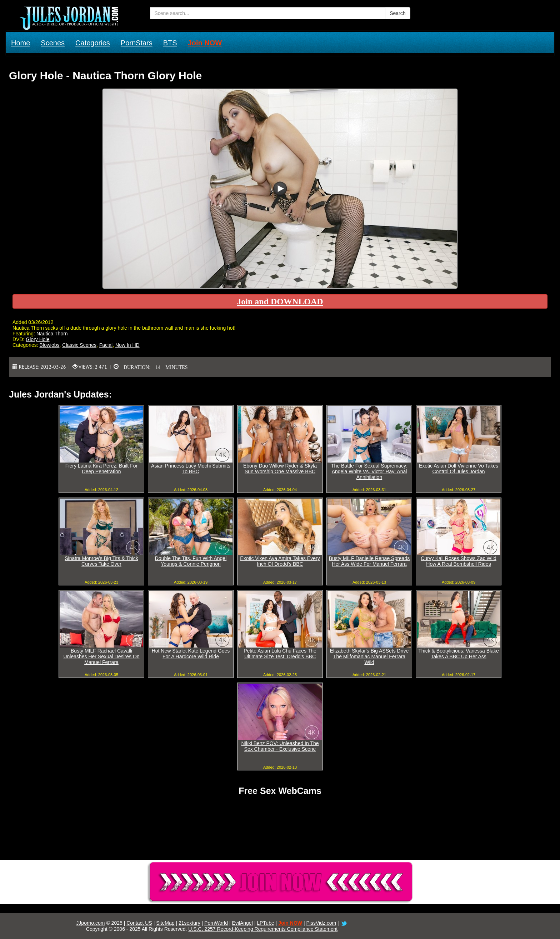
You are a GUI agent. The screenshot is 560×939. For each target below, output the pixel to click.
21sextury (189, 923)
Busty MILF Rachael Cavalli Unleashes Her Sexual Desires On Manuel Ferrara (101, 656)
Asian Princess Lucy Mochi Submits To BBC (191, 469)
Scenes (53, 43)
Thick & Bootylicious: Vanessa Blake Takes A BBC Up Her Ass (458, 654)
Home (21, 43)
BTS (170, 43)
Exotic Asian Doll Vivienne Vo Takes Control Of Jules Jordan (459, 469)
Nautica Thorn (52, 334)
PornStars (137, 43)
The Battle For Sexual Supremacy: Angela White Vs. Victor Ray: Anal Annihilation (369, 471)
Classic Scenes (79, 345)
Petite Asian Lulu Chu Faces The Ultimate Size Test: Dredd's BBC (280, 654)
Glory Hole (37, 339)
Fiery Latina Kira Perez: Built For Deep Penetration (101, 469)
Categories (93, 43)
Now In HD (127, 345)
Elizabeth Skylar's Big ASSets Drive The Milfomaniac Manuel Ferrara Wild (369, 656)
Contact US (139, 923)
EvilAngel (242, 923)
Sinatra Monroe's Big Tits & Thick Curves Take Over (101, 561)
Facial (106, 345)
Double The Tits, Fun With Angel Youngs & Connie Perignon (191, 561)
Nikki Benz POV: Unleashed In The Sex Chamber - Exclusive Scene (280, 746)
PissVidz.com (321, 923)
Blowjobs (49, 345)
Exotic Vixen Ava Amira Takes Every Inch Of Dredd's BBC (280, 561)
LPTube (266, 923)
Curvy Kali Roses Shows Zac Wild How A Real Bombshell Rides (459, 561)
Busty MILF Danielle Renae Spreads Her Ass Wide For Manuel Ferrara (369, 561)
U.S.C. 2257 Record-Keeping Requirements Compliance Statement (263, 929)
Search (397, 13)
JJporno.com (90, 923)
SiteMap (165, 923)
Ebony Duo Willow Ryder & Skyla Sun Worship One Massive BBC (280, 469)
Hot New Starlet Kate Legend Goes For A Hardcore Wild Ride (191, 654)
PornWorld (216, 923)
